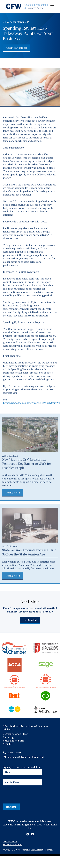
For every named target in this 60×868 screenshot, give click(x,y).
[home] (27, 7)
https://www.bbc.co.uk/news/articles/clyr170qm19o (32, 403)
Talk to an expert (16, 48)
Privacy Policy (10, 842)
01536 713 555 (14, 753)
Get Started (30, 620)
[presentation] (24, 795)
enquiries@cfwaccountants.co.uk (26, 757)
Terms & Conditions (13, 845)
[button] (52, 7)
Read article (13, 493)
